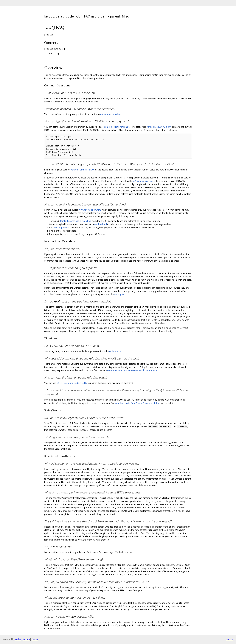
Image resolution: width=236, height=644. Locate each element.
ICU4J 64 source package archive (75, 221)
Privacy (26, 639)
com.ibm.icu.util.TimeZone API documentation (138, 403)
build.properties (60, 228)
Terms (35, 639)
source (230, 639)
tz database (115, 351)
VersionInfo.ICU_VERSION (159, 127)
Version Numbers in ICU (82, 170)
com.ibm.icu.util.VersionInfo (117, 127)
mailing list (120, 294)
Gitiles (18, 639)
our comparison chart (111, 114)
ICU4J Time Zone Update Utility (72, 383)
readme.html (101, 224)
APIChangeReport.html (90, 210)
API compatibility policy (144, 181)
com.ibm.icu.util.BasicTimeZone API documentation (132, 370)
